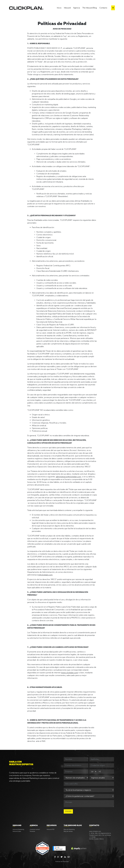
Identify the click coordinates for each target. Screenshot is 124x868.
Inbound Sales (17, 831)
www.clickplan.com (70, 673)
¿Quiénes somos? (35, 829)
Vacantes (32, 831)
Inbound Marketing (18, 829)
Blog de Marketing (69, 829)
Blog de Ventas (68, 831)
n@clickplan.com (46, 575)
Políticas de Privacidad (62, 862)
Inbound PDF (51, 829)
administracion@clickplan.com (68, 477)
